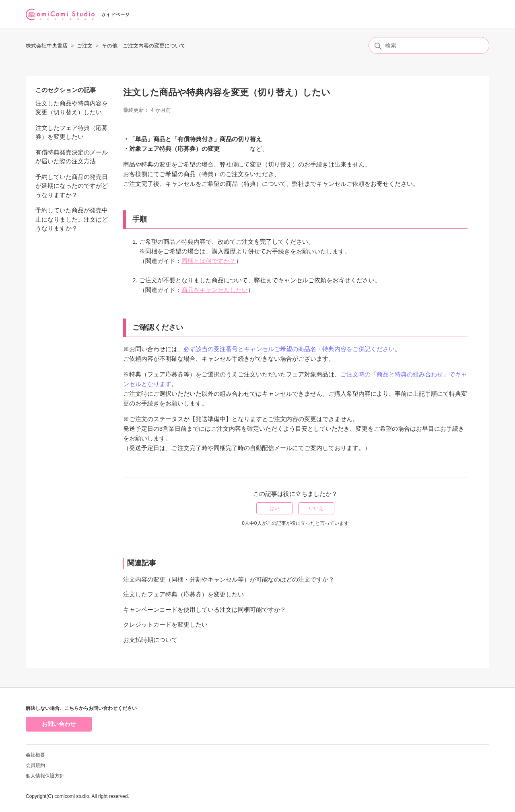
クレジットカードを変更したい (165, 624)
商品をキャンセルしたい (215, 290)
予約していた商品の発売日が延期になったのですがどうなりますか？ (72, 186)
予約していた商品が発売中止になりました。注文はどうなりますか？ (72, 219)
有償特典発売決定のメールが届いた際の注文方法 (72, 157)
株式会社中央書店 (47, 46)
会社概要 (35, 755)
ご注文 (85, 46)
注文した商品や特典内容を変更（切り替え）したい (72, 108)
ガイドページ (115, 14)
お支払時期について (150, 640)
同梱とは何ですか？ (209, 261)
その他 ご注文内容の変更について (144, 46)
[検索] (429, 45)
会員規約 (35, 765)
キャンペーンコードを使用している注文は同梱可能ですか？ (205, 610)
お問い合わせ (59, 724)
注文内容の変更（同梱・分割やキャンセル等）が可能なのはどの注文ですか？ (229, 579)
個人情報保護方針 (45, 776)
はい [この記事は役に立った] (274, 508)
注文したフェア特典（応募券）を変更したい (72, 132)
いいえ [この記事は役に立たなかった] (316, 508)
